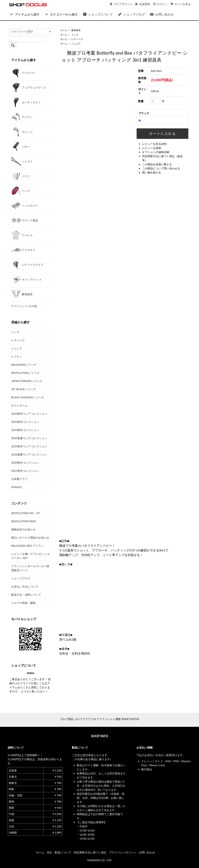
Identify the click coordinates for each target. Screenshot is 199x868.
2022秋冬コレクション (25, 422)
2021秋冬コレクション (25, 471)
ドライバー (23, 73)
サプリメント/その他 (24, 306)
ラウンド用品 (25, 220)
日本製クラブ (19, 479)
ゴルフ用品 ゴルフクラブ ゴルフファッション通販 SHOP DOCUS (99, 719)
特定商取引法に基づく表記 (90, 852)
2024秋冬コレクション (25, 430)
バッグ (21, 191)
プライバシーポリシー (123, 852)
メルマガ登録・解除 (23, 603)
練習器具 (76, 30)
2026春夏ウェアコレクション (29, 454)
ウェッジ (22, 132)
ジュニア (76, 44)
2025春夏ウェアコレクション (29, 438)
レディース (77, 39)
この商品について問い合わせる (161, 168)
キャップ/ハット (27, 279)
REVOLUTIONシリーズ (25, 373)
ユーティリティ (26, 102)
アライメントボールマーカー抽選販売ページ (30, 568)
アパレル (22, 235)
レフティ (17, 357)
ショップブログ (131, 14)
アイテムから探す (25, 14)
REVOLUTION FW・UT (25, 513)
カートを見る (180, 4)
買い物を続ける (152, 172)
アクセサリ (23, 250)
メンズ (75, 35)
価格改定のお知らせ (23, 529)
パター (21, 146)
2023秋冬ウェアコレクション (29, 414)
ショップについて (98, 14)
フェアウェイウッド (29, 87)
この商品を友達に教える (157, 164)
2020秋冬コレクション (25, 463)
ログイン (160, 4)
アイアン (22, 117)
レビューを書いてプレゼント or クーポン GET (30, 556)
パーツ (21, 176)
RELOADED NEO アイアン (27, 546)
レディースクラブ (27, 265)
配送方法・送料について (26, 595)
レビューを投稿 (152, 148)
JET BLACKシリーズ (23, 389)
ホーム (64, 30)
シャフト (22, 161)
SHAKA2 (17, 487)
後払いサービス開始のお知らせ (30, 538)
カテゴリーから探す (61, 14)
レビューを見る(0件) (154, 144)
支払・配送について (59, 852)
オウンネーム (19, 405)
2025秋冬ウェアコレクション (29, 446)
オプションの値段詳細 (156, 152)
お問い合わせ (162, 14)
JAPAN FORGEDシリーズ (27, 381)
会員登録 (143, 4)
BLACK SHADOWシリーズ (28, 397)
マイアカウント (121, 4)
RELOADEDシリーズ (24, 365)
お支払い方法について (25, 586)
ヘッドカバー (25, 205)
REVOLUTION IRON (24, 521)
